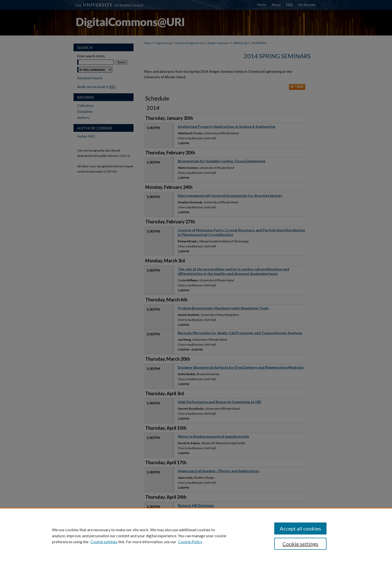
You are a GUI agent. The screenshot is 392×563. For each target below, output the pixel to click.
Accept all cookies (300, 528)
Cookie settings (104, 542)
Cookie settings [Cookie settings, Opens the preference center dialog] (300, 544)
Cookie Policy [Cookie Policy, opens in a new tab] (190, 542)
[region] (196, 535)
